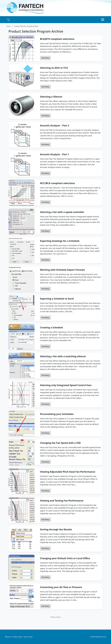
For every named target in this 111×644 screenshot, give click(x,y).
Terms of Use (28, 637)
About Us (8, 637)
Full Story (45, 58)
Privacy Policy (17, 637)
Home (9, 26)
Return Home (55, 617)
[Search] (8, 20)
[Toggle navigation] (103, 20)
